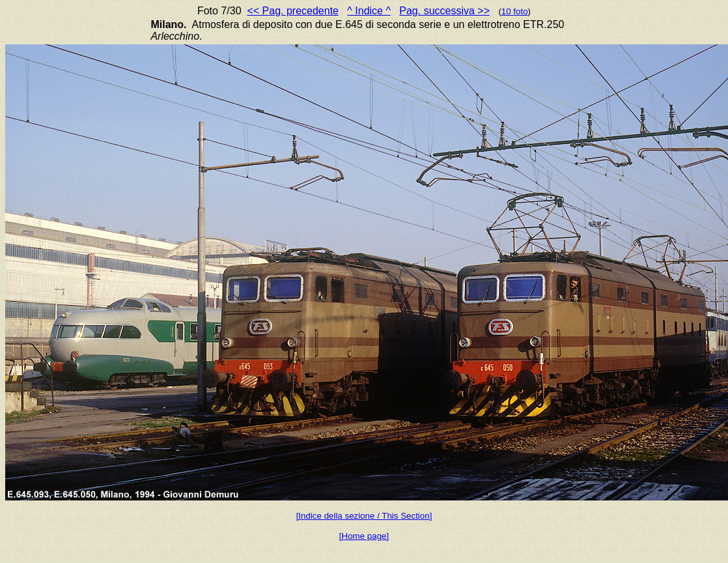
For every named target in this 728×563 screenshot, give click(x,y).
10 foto (515, 11)
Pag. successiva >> (444, 11)
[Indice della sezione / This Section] (364, 516)
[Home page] (364, 536)
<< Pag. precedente (293, 11)
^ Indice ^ (369, 11)
